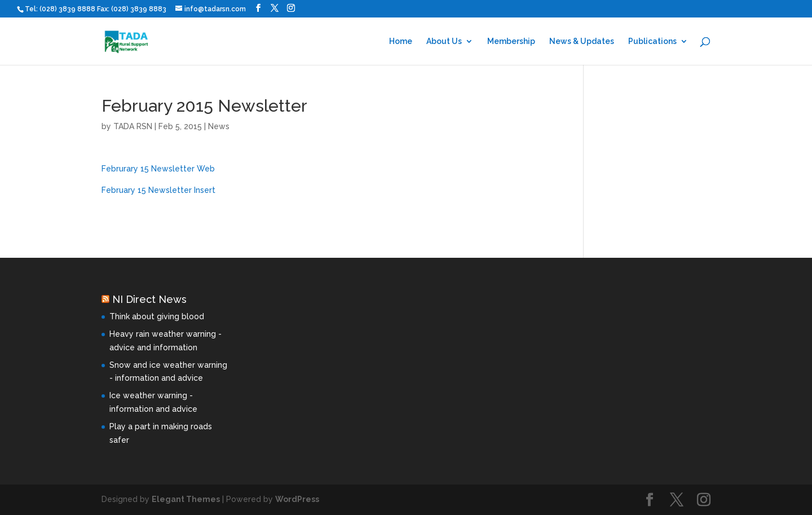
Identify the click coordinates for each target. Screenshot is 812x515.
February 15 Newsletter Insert (158, 190)
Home (401, 41)
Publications (652, 41)
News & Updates (582, 41)
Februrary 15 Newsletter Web (158, 169)
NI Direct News (149, 299)
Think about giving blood (157, 316)
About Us (444, 41)
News (219, 126)
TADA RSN (133, 126)
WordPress (297, 499)
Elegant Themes (186, 499)
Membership (511, 41)
